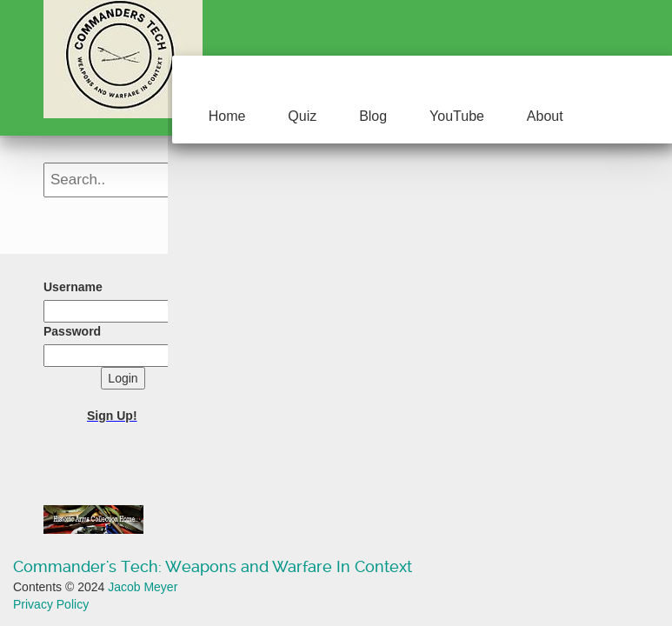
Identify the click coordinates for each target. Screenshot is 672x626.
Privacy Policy (51, 604)
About (545, 116)
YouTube (457, 116)
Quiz (302, 116)
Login (123, 378)
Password (72, 331)
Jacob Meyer (143, 587)
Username (73, 287)
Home (227, 116)
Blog (373, 116)
